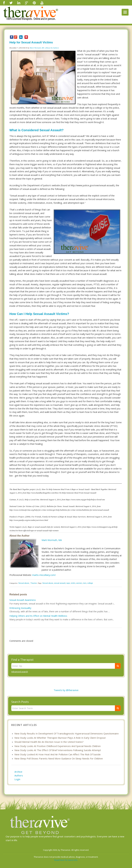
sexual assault (60, 583)
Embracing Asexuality (20, 608)
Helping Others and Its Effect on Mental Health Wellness (38, 616)
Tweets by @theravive (66, 690)
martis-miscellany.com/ (44, 575)
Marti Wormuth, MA (37, 48)
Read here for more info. (66, 860)
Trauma (34, 583)
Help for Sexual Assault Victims (31, 42)
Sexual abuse (24, 583)
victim (73, 583)
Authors (19, 775)
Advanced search (20, 672)
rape (68, 583)
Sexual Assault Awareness (23, 600)
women (79, 583)
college (90, 583)
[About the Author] (52, 48)
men (85, 583)
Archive (18, 772)
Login (17, 779)
